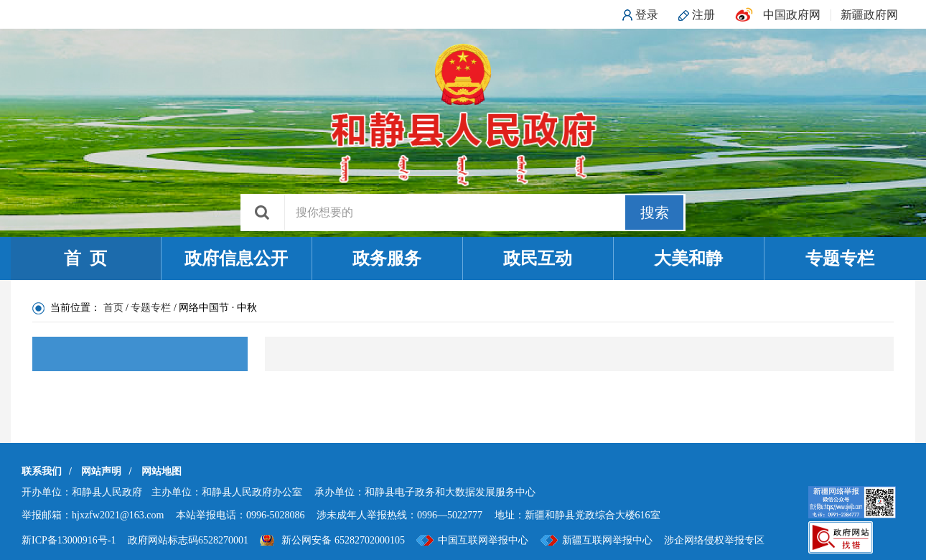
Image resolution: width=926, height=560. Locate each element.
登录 (647, 15)
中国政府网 (792, 15)
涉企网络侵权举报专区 (714, 540)
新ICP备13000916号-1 (69, 540)
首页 (113, 308)
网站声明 (101, 471)
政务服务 (387, 258)
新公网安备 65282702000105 (343, 540)
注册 (703, 15)
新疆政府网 (869, 15)
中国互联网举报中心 (483, 540)
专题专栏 (840, 258)
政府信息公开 (236, 258)
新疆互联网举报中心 (607, 540)
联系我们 (42, 471)
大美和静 (688, 258)
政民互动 (538, 258)
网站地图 (162, 471)
